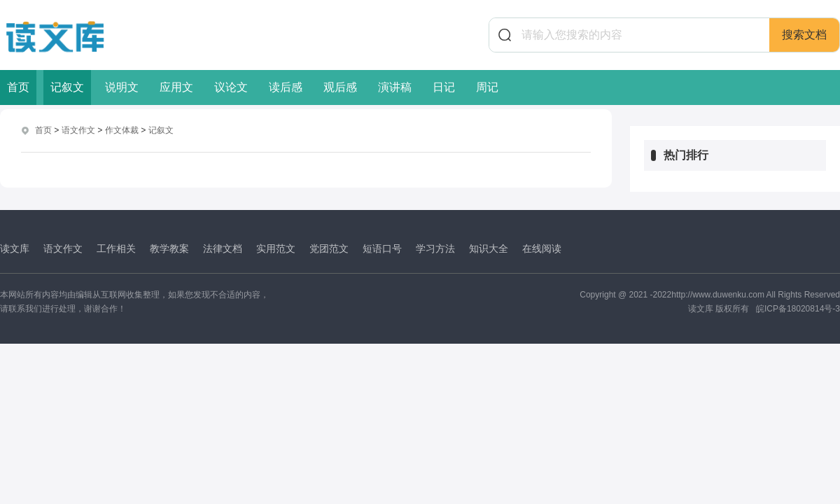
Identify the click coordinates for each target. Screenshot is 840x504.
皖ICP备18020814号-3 (798, 309)
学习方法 (435, 248)
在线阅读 (542, 248)
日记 (444, 87)
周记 (487, 87)
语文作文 (78, 130)
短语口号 (382, 248)
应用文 (176, 87)
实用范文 (276, 248)
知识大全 (489, 248)
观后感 (340, 87)
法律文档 (223, 248)
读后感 (286, 87)
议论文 (231, 87)
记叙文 (67, 87)
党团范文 (329, 248)
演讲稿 (395, 87)
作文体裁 (122, 130)
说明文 (122, 87)
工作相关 (116, 248)
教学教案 (169, 248)
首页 (18, 87)
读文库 (15, 248)
